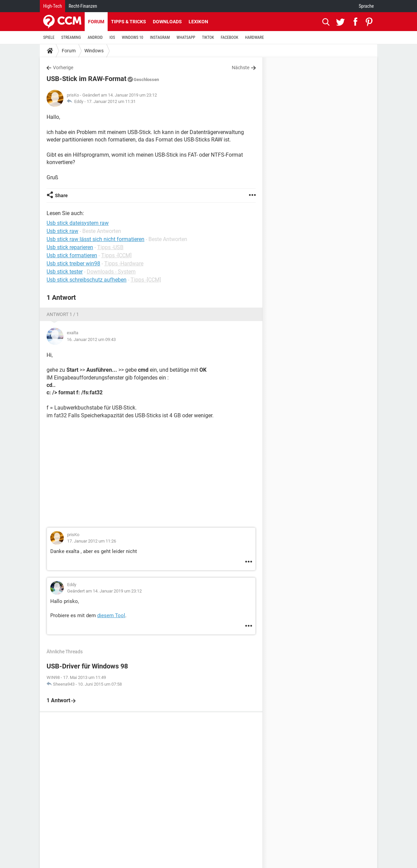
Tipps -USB (110, 247)
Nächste (241, 68)
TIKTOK (208, 37)
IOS (112, 37)
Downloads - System (111, 272)
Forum (96, 22)
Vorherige (63, 68)
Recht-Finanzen (83, 6)
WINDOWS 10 (133, 37)
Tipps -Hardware (124, 264)
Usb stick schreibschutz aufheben (87, 280)
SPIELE (49, 37)
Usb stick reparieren (70, 247)
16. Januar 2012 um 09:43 (91, 339)
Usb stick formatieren (72, 255)
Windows (94, 51)
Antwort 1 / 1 (63, 314)
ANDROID (95, 37)
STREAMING (71, 37)
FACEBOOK (229, 37)
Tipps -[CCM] (116, 255)
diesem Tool (111, 615)
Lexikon (198, 22)
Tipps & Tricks (129, 22)
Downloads (167, 22)
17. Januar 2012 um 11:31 (111, 101)
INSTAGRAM (160, 37)
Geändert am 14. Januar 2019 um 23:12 (104, 591)
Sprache (366, 6)
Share (61, 195)
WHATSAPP (186, 37)
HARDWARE (254, 37)
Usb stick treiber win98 (73, 264)
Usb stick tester (65, 272)
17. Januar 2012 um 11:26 (92, 541)
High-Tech (52, 6)
